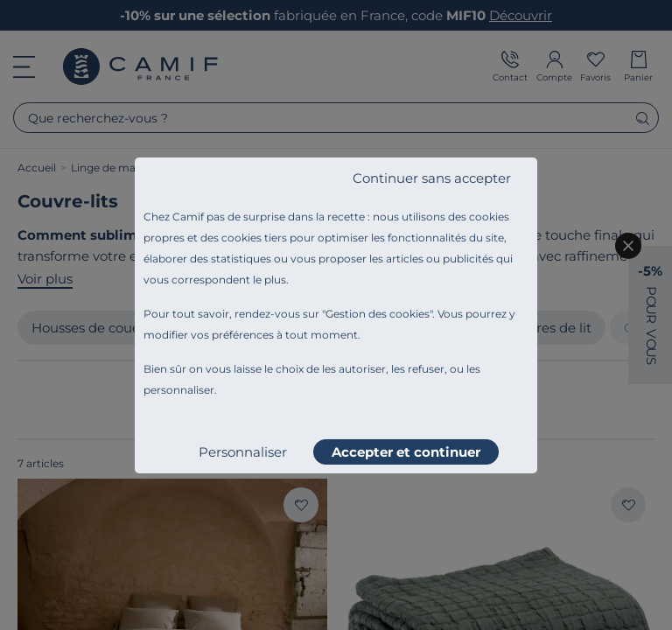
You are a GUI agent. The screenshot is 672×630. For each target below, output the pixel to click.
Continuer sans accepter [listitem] (432, 178)
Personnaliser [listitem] (243, 452)
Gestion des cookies (378, 314)
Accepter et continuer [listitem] (406, 452)
